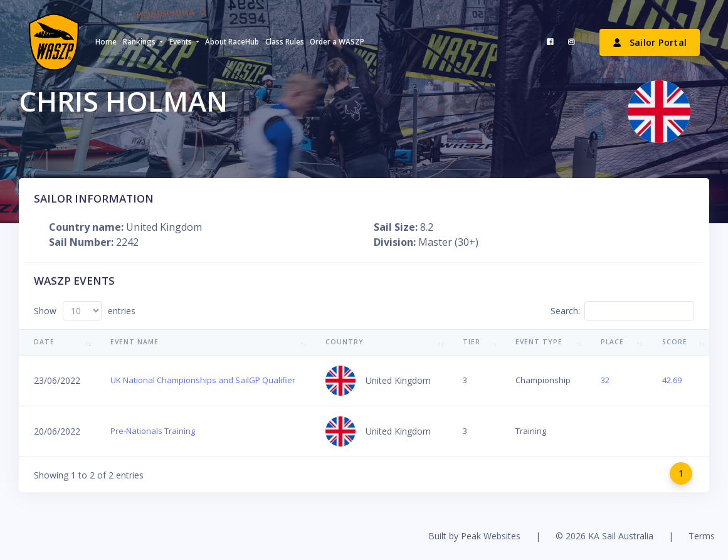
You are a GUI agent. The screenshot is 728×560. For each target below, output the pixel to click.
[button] (142, 42)
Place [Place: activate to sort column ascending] (612, 342)
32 (605, 380)
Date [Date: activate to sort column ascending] (44, 342)
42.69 (672, 380)
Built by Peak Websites (474, 536)
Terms (702, 536)
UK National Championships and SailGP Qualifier (203, 380)
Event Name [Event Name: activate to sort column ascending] (135, 342)
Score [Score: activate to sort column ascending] (675, 342)
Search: (622, 311)
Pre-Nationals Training (153, 431)
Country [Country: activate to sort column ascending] (345, 342)
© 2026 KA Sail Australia (604, 536)
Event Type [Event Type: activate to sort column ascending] (539, 342)
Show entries (85, 311)
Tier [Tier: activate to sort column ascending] (472, 342)
